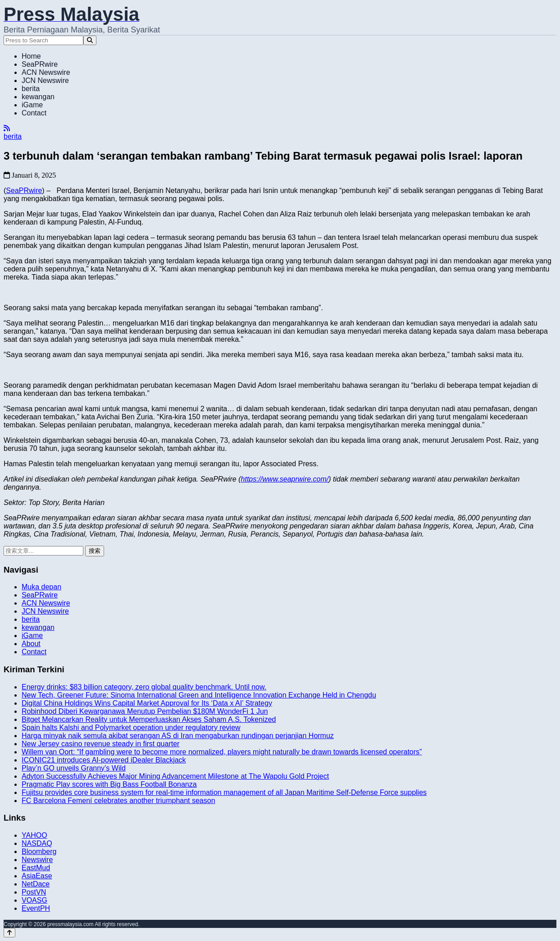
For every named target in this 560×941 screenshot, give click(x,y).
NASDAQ (37, 843)
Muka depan (41, 587)
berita (31, 89)
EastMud (36, 868)
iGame (32, 105)
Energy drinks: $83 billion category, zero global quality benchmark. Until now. (144, 687)
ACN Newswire (46, 72)
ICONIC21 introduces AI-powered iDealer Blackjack (104, 760)
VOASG (34, 900)
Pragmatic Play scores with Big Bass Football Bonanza (109, 784)
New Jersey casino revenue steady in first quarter (100, 744)
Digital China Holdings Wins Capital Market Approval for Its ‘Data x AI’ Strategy (147, 703)
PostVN (34, 892)
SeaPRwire (40, 64)
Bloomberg (39, 851)
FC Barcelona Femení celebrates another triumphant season (118, 801)
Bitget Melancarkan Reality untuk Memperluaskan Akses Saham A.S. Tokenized (149, 719)
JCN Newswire (45, 80)
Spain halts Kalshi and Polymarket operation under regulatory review (131, 728)
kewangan (38, 97)
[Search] (90, 40)
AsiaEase (37, 876)
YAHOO (34, 835)
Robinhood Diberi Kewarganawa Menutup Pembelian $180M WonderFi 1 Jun (145, 711)
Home (31, 56)
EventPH (36, 908)
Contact (34, 113)
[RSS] (7, 128)
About (31, 644)
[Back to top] (9, 933)
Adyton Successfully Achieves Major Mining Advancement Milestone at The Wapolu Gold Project (175, 776)
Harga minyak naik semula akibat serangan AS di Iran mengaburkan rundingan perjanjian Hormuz (178, 736)
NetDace (36, 884)
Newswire (37, 860)
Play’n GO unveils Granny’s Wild (74, 768)
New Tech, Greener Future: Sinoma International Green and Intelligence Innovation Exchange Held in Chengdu (199, 695)
